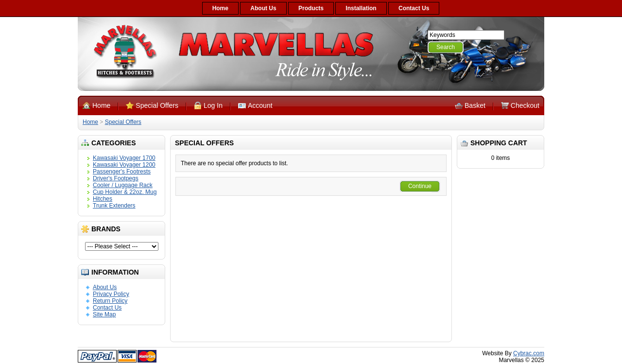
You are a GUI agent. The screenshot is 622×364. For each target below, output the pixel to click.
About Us (263, 8)
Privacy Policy (111, 294)
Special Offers (157, 105)
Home (220, 8)
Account (260, 105)
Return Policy (110, 301)
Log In (213, 105)
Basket (475, 105)
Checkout (525, 105)
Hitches (103, 199)
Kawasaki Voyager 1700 (124, 158)
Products (311, 8)
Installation (361, 8)
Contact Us (414, 8)
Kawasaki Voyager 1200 (124, 165)
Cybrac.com (529, 353)
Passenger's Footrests (122, 172)
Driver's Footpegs (116, 178)
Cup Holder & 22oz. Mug (125, 192)
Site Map (104, 314)
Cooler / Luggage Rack (123, 185)
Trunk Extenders (114, 206)
